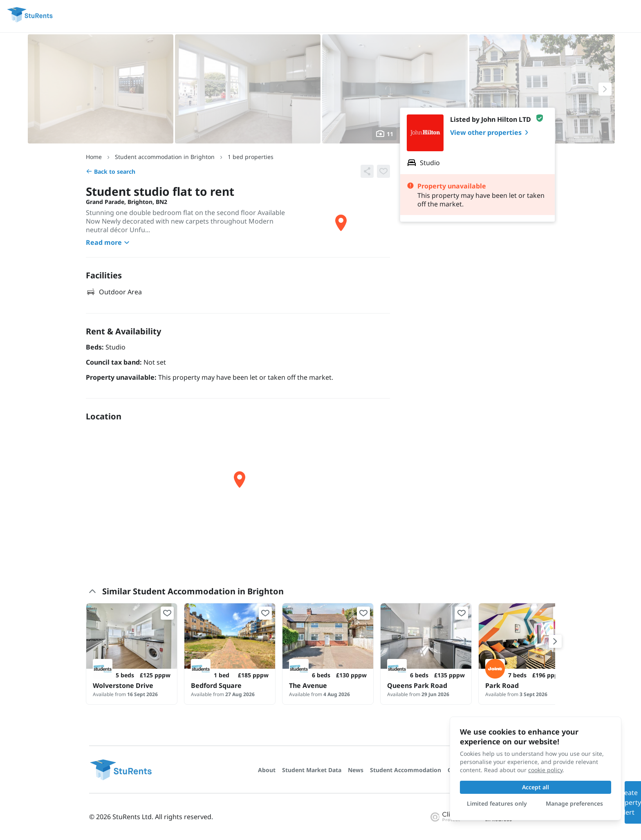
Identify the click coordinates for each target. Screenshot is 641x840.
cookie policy (545, 770)
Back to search (111, 171)
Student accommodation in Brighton (165, 157)
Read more (109, 242)
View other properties (491, 132)
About (267, 770)
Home (94, 157)
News (356, 770)
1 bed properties (251, 157)
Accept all (536, 787)
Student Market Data (312, 770)
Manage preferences (574, 803)
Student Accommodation (406, 770)
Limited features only (497, 803)
